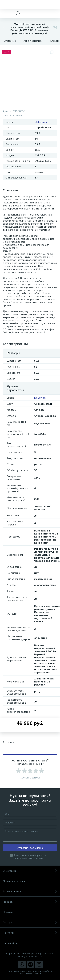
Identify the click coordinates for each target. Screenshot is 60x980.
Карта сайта (30, 943)
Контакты (30, 933)
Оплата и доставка (30, 881)
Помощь (30, 912)
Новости (30, 902)
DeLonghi (41, 122)
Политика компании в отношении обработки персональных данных (30, 972)
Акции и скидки (30, 891)
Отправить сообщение (30, 848)
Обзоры (30, 922)
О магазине (30, 871)
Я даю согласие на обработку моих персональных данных (30, 857)
